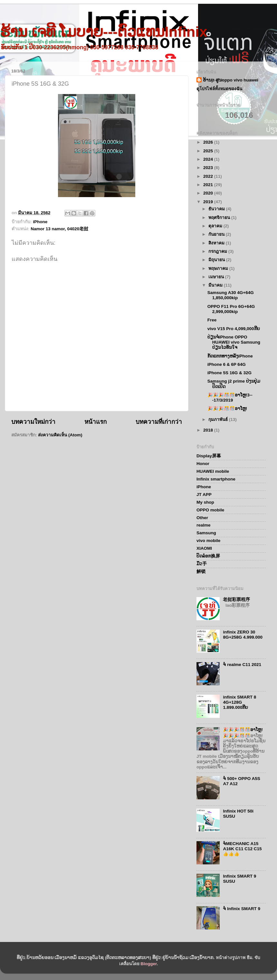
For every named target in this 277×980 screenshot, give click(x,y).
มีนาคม (216, 285)
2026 (209, 142)
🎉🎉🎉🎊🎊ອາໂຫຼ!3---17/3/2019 (230, 398)
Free (212, 320)
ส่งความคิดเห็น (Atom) (60, 435)
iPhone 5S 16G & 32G (229, 373)
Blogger (148, 964)
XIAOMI (204, 548)
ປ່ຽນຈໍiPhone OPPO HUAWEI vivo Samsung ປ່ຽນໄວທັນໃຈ (234, 342)
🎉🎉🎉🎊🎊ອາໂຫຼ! (227, 409)
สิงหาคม (217, 243)
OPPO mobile (210, 510)
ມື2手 (202, 564)
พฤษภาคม (219, 268)
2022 (209, 176)
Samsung (206, 533)
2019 (209, 202)
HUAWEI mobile (213, 471)
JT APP (204, 495)
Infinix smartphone (216, 479)
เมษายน (217, 277)
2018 (209, 430)
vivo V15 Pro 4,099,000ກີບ (234, 329)
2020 (209, 193)
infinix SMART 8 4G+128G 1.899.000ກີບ (239, 702)
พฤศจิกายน (220, 218)
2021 (209, 185)
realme (204, 525)
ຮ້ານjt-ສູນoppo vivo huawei (231, 80)
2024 (209, 159)
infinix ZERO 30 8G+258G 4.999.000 (243, 635)
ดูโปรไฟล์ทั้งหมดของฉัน (219, 89)
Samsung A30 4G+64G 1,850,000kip (231, 295)
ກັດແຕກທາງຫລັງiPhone (230, 356)
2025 (209, 151)
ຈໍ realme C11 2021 (242, 665)
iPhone (40, 222)
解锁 (201, 571)
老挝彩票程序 (236, 599)
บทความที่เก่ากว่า (159, 422)
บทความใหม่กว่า (33, 422)
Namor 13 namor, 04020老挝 (59, 229)
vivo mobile (208, 541)
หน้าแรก (96, 422)
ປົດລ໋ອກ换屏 (208, 556)
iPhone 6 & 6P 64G (227, 364)
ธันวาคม (217, 209)
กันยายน (217, 234)
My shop (205, 502)
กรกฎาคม (218, 251)
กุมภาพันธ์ (219, 419)
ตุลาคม (216, 226)
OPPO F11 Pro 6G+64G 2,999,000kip (231, 309)
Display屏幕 (209, 456)
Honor (203, 464)
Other (202, 518)
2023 (209, 168)
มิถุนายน (217, 260)
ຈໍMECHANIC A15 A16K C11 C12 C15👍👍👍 (242, 849)
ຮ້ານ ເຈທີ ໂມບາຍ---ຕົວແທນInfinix (104, 32)
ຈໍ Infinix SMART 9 (242, 909)
